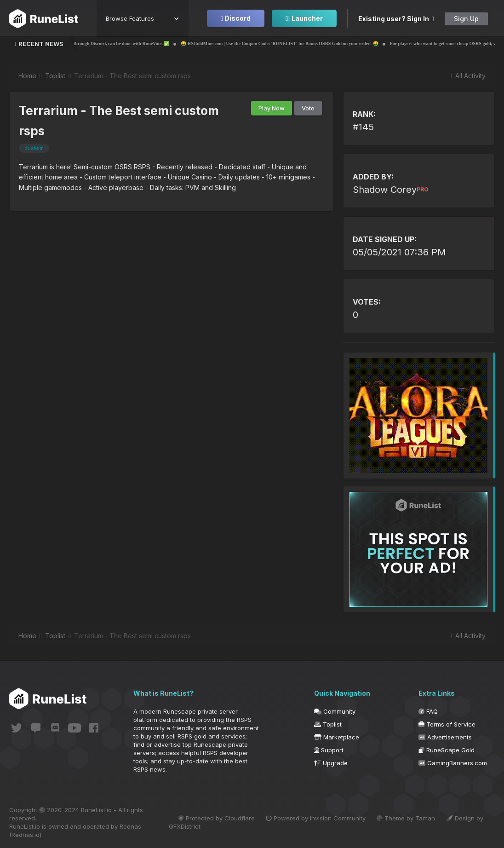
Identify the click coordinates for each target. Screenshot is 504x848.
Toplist (328, 724)
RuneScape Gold (447, 750)
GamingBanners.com (453, 763)
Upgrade (331, 763)
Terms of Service (447, 724)
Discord (236, 18)
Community (335, 711)
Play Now (272, 108)
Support (329, 750)
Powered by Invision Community (316, 818)
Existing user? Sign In (396, 19)
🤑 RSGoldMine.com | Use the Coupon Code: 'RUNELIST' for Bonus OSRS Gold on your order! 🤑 (309, 43)
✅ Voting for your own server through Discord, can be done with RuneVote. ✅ (121, 43)
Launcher (304, 18)
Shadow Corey (391, 190)
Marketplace (337, 737)
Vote (308, 108)
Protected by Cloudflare (216, 818)
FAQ (428, 711)
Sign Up (466, 19)
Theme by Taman (406, 818)
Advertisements (445, 737)
